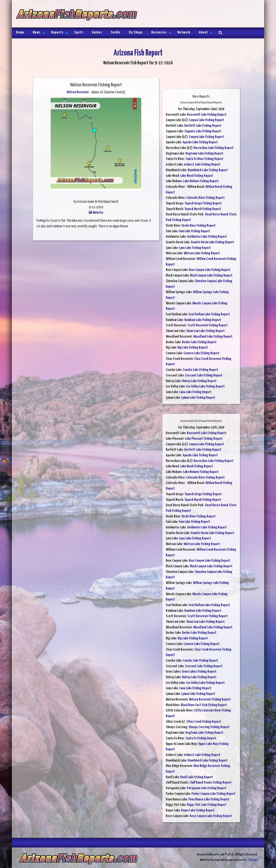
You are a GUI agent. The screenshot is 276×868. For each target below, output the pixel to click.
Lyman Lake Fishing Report (198, 398)
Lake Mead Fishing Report (197, 176)
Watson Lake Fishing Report (202, 253)
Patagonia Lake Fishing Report (207, 788)
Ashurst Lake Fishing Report (202, 165)
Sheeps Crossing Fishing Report (209, 727)
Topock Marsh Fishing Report (203, 209)
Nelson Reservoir (78, 92)
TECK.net (253, 860)
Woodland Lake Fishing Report (213, 337)
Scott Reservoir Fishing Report (208, 325)
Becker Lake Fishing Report (199, 342)
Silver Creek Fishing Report (204, 722)
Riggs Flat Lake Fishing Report (207, 805)
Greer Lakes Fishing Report (199, 672)
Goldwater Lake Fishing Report (207, 237)
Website (98, 213)
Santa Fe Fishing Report (201, 738)
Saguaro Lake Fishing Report (203, 131)
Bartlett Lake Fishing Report (203, 126)
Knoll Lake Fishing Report (197, 777)
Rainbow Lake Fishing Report (203, 320)
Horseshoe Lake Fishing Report (214, 148)
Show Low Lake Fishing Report (205, 331)
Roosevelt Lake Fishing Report (207, 115)
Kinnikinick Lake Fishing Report (208, 170)
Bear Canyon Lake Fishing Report (210, 270)
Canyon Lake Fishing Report (206, 120)
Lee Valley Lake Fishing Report (205, 387)
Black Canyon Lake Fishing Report (211, 276)
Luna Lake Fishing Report (195, 392)
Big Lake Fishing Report (193, 348)
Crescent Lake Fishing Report (204, 376)
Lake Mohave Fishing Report (201, 181)
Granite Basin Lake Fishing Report (212, 242)
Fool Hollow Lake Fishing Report (209, 314)
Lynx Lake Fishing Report (195, 248)
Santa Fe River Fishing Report (204, 159)
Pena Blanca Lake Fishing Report (209, 799)
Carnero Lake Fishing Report (202, 353)
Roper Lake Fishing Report (198, 810)
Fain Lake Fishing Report (194, 231)
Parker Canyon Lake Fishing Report (213, 794)
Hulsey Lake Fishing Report (199, 381)
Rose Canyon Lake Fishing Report (211, 816)
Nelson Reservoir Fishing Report (210, 700)
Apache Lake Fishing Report (200, 142)
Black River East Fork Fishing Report (204, 705)
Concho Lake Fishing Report (201, 370)
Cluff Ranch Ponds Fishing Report (211, 783)
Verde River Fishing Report (199, 226)
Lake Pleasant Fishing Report (204, 439)
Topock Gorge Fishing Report (203, 203)
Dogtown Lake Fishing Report (204, 154)
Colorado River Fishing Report (205, 198)
